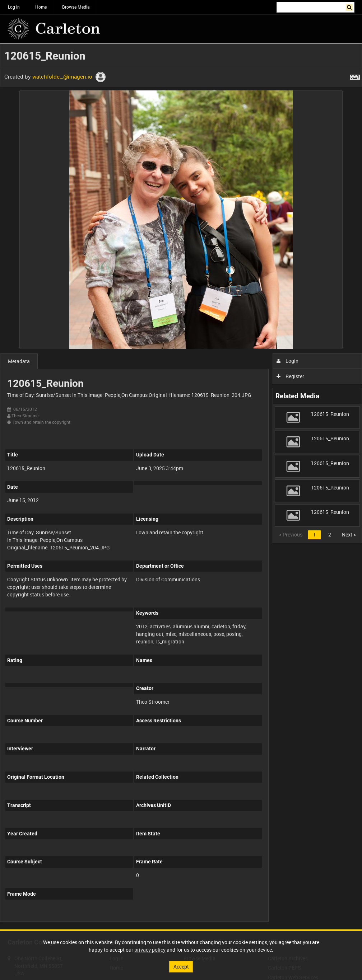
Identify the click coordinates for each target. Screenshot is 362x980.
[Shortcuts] (355, 76)
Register (290, 376)
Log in (14, 7)
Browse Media (76, 7)
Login (287, 361)
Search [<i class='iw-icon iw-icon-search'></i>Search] (350, 6)
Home (41, 7)
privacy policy (150, 950)
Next (349, 534)
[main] (181, 487)
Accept (181, 967)
